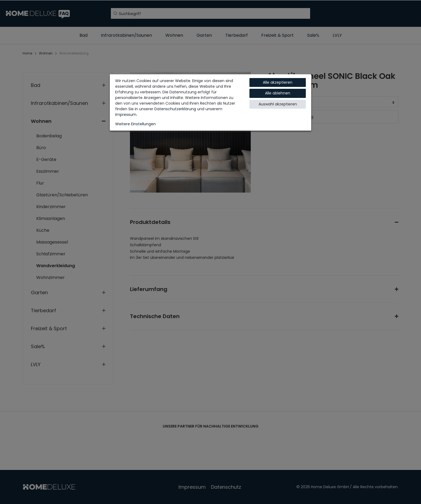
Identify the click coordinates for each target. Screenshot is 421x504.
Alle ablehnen (278, 93)
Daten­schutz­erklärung (175, 109)
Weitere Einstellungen (135, 124)
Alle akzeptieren (278, 82)
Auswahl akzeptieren (278, 104)
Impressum (126, 115)
